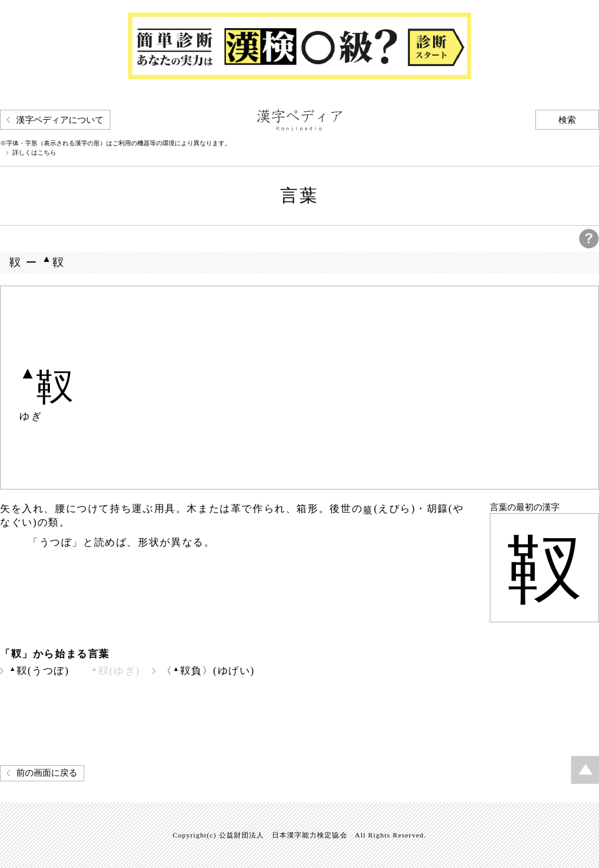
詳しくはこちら (34, 153)
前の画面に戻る (47, 773)
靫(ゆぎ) (115, 671)
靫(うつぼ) (39, 671)
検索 (567, 120)
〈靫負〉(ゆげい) (208, 671)
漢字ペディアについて (60, 120)
